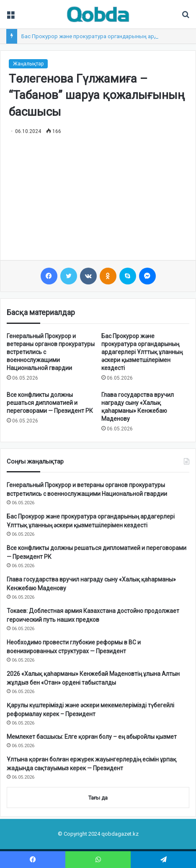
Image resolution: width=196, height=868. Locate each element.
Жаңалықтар (28, 64)
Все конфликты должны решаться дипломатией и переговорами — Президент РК (50, 403)
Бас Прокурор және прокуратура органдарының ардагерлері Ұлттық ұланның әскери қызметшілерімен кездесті (142, 352)
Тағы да (98, 798)
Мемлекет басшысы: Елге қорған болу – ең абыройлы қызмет (92, 737)
